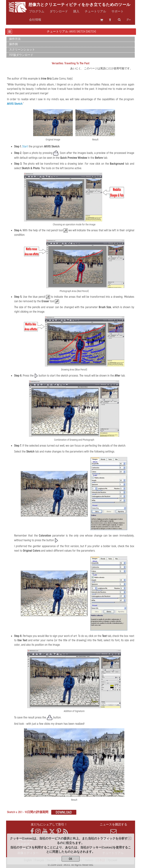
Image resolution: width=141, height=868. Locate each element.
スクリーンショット (22, 50)
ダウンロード (59, 11)
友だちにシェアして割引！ (49, 824)
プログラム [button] (37, 11)
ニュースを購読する (114, 829)
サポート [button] (118, 11)
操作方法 (15, 39)
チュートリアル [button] (95, 11)
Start (25, 146)
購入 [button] (76, 11)
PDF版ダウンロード (21, 55)
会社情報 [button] (35, 20)
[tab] (71, 39)
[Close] (129, 838)
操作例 (13, 44)
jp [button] (129, 20)
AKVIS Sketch (15, 104)
